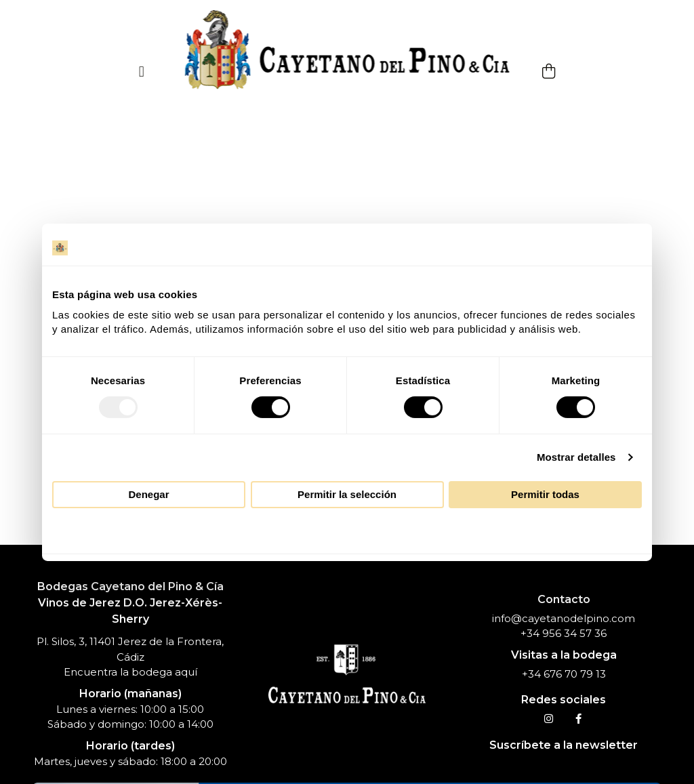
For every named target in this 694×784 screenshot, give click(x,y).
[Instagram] (549, 719)
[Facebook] (579, 719)
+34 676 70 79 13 (564, 674)
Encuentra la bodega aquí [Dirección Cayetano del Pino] (130, 672)
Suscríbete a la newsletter (564, 745)
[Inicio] (347, 51)
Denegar (148, 494)
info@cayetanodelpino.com (564, 618)
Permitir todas (545, 494)
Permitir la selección (347, 494)
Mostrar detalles (576, 457)
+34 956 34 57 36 (564, 633)
